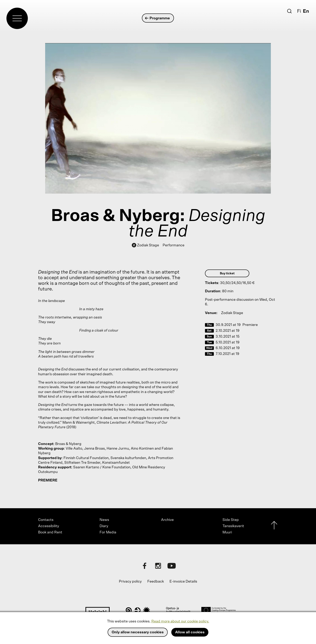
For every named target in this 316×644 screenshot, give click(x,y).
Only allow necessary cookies (138, 632)
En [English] (306, 11)
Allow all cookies (190, 632)
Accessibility (49, 526)
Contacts (46, 520)
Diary (104, 526)
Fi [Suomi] (299, 11)
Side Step (231, 520)
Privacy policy (130, 582)
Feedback (156, 582)
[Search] (289, 11)
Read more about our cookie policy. (180, 621)
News (104, 520)
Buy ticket (227, 273)
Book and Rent (50, 532)
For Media (108, 532)
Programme (158, 18)
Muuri (227, 532)
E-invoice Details (183, 582)
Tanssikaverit (233, 526)
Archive (167, 520)
